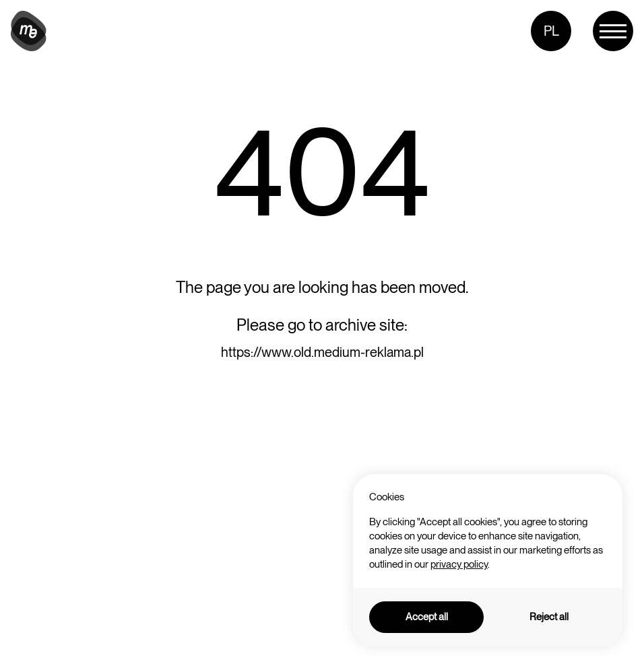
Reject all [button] (549, 617)
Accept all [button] (427, 617)
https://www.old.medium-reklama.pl (322, 352)
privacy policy (459, 564)
